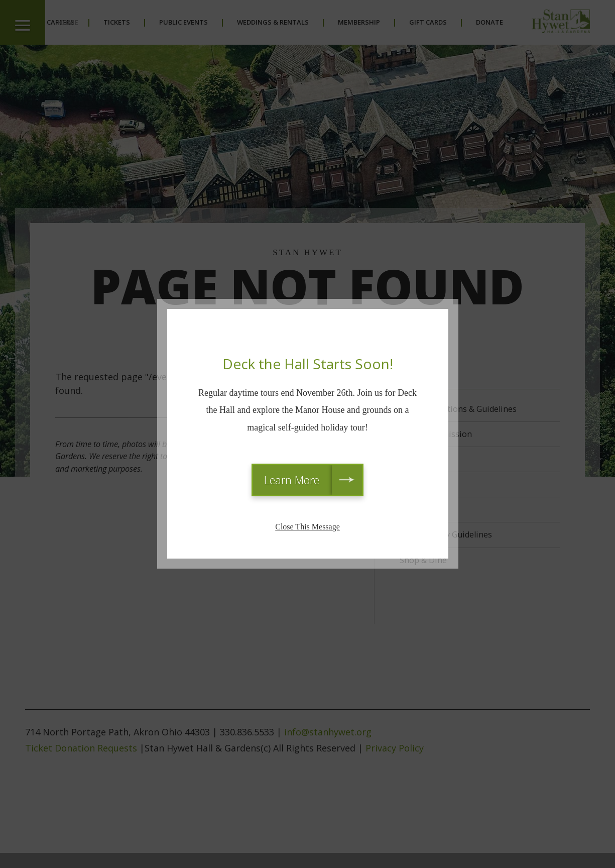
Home (68, 22)
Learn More (292, 480)
